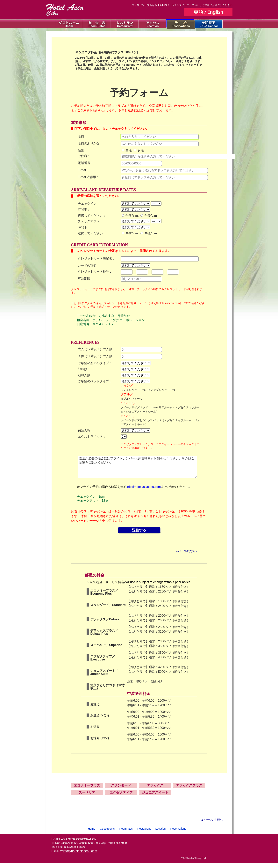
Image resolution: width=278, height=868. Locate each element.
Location (160, 833)
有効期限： (86, 279)
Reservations (178, 833)
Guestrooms (107, 833)
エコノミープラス (87, 790)
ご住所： (84, 156)
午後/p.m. (149, 216)
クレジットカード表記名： (96, 258)
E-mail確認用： (88, 177)
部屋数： (84, 369)
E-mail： (84, 170)
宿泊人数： (86, 430)
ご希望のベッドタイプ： (95, 381)
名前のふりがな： (90, 143)
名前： (82, 136)
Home (92, 833)
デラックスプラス (189, 790)
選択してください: (91, 233)
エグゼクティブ (121, 797)
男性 (127, 150)
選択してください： (92, 216)
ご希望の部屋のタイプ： (95, 363)
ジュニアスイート (155, 797)
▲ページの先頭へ (187, 556)
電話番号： (86, 163)
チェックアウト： (90, 221)
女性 (139, 150)
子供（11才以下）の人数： (97, 356)
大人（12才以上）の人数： (97, 349)
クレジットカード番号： (95, 272)
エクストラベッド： (92, 437)
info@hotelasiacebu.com (144, 491)
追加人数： (86, 375)
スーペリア (87, 797)
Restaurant (144, 833)
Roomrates (126, 833)
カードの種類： (89, 265)
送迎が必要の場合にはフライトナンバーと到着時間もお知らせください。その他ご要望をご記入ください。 (137, 469)
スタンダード (121, 790)
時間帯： (84, 210)
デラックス (155, 790)
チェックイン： (89, 204)
